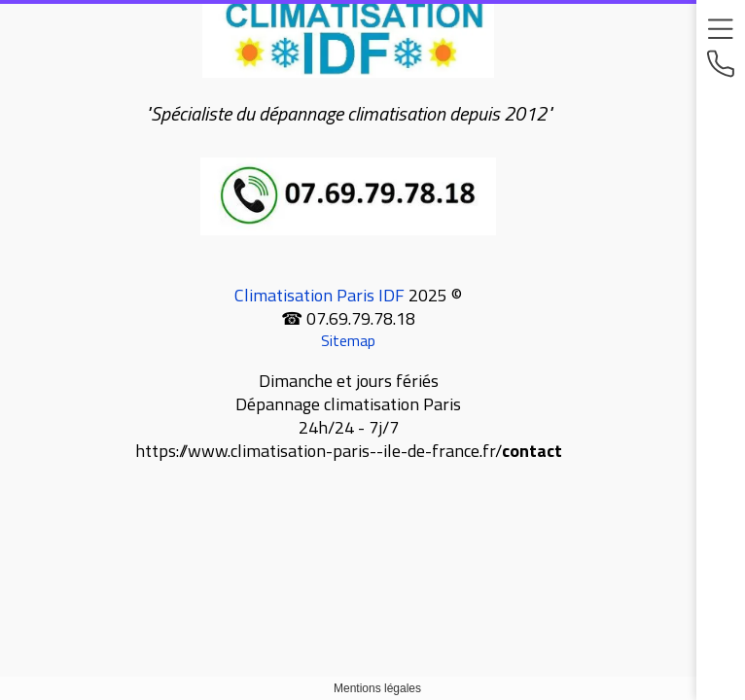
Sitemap (348, 340)
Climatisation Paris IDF (319, 295)
